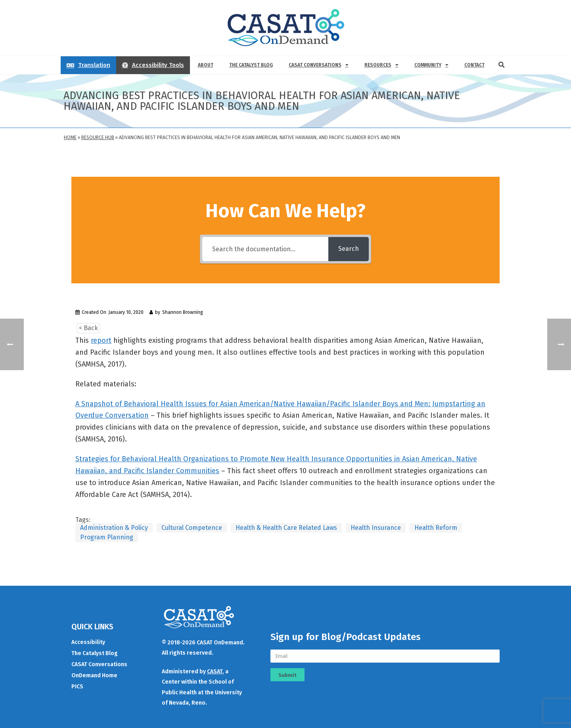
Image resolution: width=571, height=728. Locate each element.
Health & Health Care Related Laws (286, 528)
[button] (502, 65)
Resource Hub (98, 138)
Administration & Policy (114, 528)
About (206, 65)
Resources (381, 65)
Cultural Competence (192, 528)
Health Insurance (376, 528)
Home (70, 138)
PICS (77, 687)
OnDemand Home (94, 675)
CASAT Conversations (319, 65)
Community (431, 65)
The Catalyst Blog (251, 65)
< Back (88, 328)
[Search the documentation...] (265, 249)
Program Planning (107, 537)
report (101, 340)
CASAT (215, 672)
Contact (474, 65)
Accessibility (88, 642)
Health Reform (436, 528)
